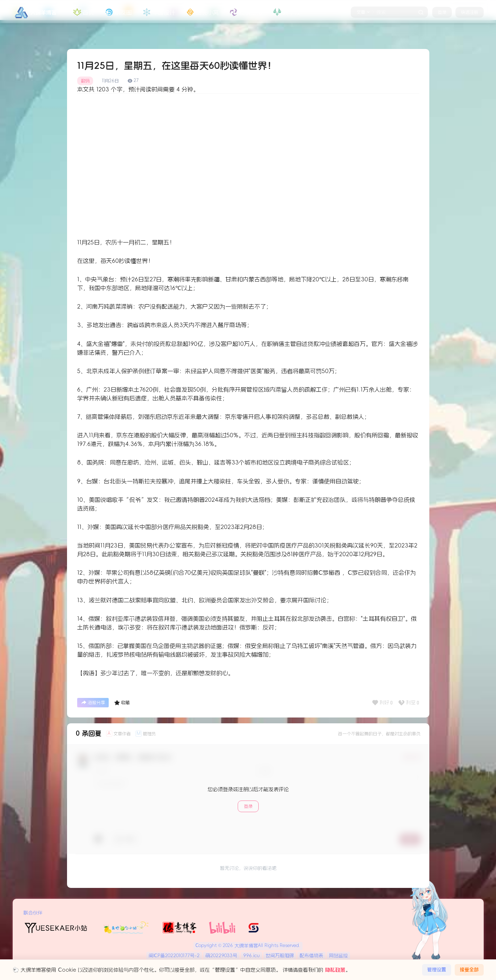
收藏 (122, 703)
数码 (85, 81)
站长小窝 (202, 12)
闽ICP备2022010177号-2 (174, 956)
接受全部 (469, 970)
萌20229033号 (221, 956)
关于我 (286, 12)
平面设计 (158, 12)
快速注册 (470, 12)
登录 (442, 12)
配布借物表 (311, 956)
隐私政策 (335, 970)
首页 (83, 12)
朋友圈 (118, 12)
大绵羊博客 (245, 946)
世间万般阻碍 (280, 956)
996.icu (251, 956)
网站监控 (338, 956)
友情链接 (245, 12)
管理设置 (437, 970)
